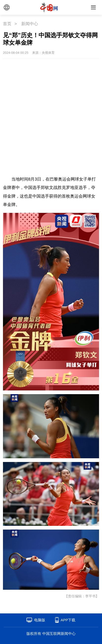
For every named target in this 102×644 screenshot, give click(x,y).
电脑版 (40, 620)
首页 (7, 24)
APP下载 (68, 620)
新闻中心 (30, 24)
